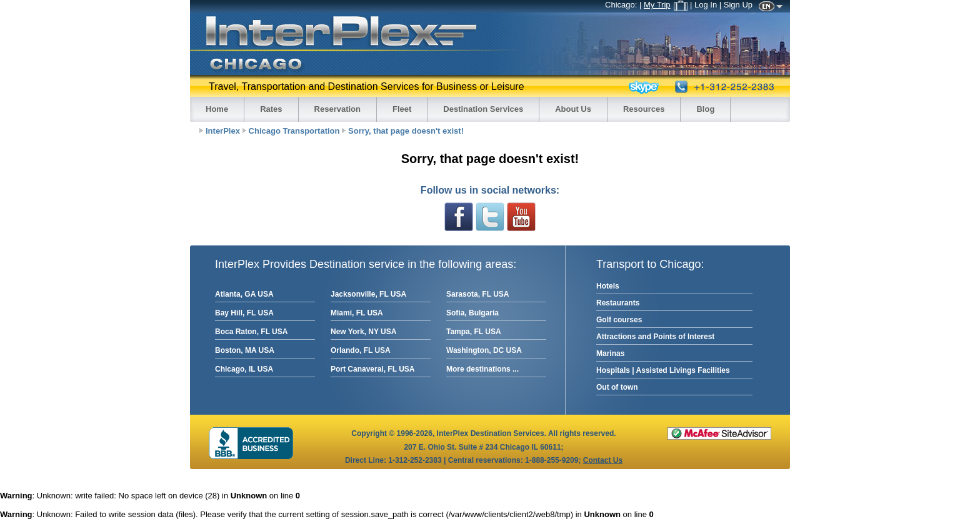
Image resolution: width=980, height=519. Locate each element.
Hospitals (613, 370)
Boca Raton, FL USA (251, 332)
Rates (271, 109)
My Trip (666, 5)
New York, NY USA (363, 332)
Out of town (617, 387)
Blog (705, 109)
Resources (644, 109)
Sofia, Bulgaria (472, 313)
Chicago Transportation (294, 131)
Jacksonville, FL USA (368, 294)
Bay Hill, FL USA (244, 313)
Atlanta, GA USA (244, 294)
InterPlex (223, 131)
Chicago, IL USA (244, 369)
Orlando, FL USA (361, 350)
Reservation (337, 109)
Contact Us (603, 460)
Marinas (610, 353)
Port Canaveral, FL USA (372, 369)
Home (217, 109)
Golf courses (619, 320)
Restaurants (618, 303)
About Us (573, 109)
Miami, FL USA (357, 313)
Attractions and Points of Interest (655, 337)
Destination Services (483, 109)
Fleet (402, 109)
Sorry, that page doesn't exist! (406, 131)
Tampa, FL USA (474, 332)
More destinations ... (482, 369)
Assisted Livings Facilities (683, 370)
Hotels (608, 286)
